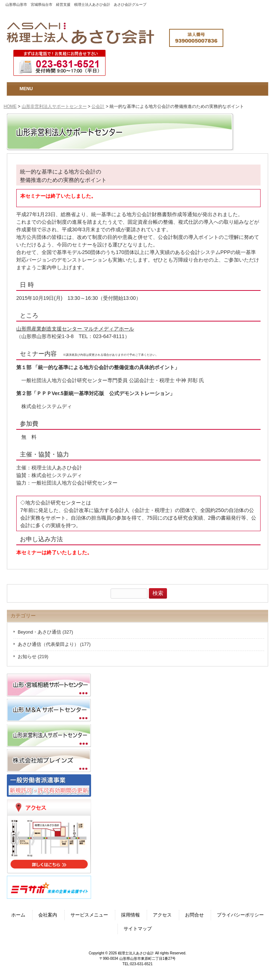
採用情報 (130, 915)
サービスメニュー (89, 915)
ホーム (18, 915)
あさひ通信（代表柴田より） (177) (54, 644)
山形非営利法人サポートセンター (54, 106)
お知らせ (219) (33, 657)
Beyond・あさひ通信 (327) (45, 632)
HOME (10, 106)
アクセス (162, 915)
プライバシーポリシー (240, 915)
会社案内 (48, 915)
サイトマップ (138, 929)
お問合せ (194, 915)
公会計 (98, 106)
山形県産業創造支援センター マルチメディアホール (75, 329)
